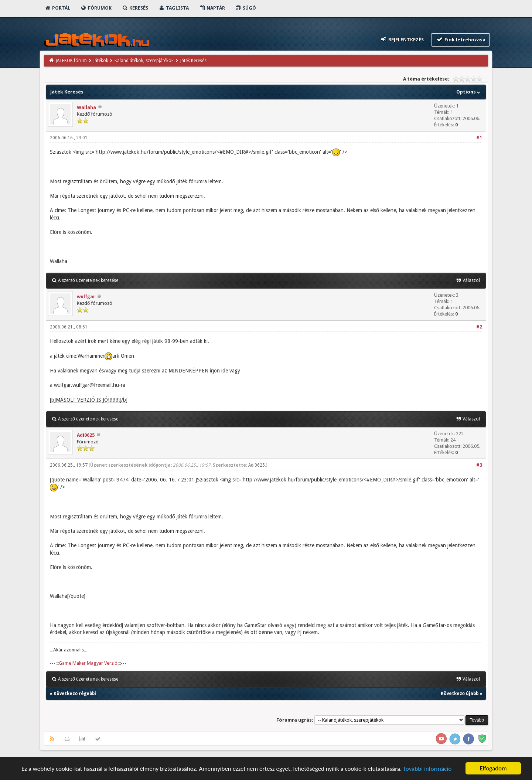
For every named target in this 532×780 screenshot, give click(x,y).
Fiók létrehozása (461, 39)
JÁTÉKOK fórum (71, 61)
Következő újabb (460, 694)
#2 (479, 327)
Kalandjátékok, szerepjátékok (144, 61)
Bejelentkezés (402, 39)
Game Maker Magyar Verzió (88, 663)
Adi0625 (86, 435)
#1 (479, 138)
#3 (479, 465)
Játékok (101, 61)
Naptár (212, 8)
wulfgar (86, 297)
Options (469, 92)
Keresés (135, 8)
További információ (427, 769)
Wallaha (86, 107)
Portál (57, 8)
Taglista (173, 8)
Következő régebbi (75, 694)
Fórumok (96, 8)
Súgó (245, 8)
